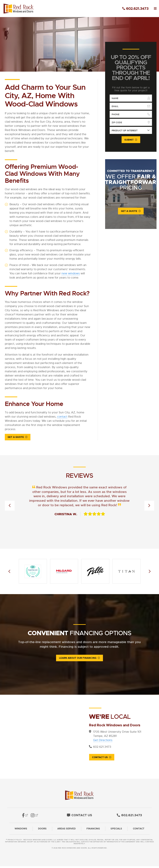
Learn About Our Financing (78, 658)
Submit (129, 140)
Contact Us (100, 758)
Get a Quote (16, 437)
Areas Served (66, 831)
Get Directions (103, 740)
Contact (139, 831)
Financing (93, 831)
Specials (116, 831)
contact (62, 417)
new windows (71, 273)
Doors (42, 831)
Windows (21, 831)
